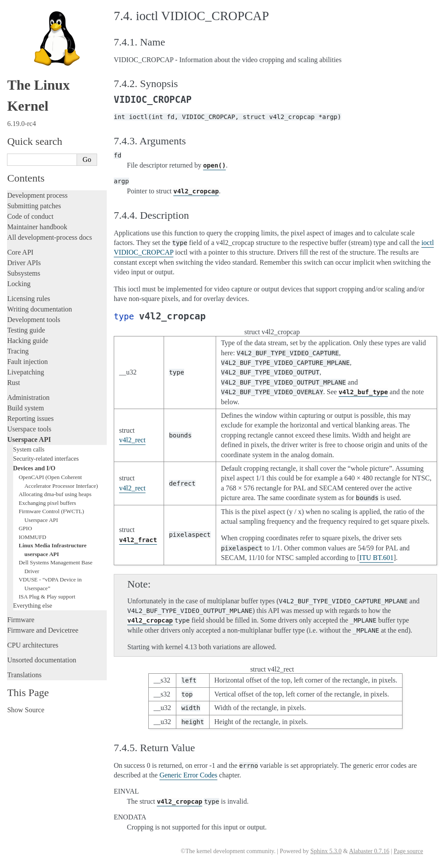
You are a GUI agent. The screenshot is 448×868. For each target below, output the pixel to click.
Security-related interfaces (46, 458)
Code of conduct (30, 216)
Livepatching (25, 372)
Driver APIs (24, 263)
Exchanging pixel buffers (47, 503)
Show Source (26, 710)
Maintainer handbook (37, 227)
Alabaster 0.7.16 (369, 851)
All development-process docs (49, 237)
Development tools (33, 320)
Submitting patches (34, 206)
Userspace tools (29, 429)
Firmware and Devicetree (43, 630)
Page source (408, 851)
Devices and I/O (34, 468)
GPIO (25, 528)
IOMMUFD (33, 537)
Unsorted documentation (42, 660)
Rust (13, 383)
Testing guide (26, 330)
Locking (19, 284)
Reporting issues (30, 418)
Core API (20, 252)
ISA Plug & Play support (47, 597)
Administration (28, 397)
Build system (25, 408)
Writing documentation (39, 309)
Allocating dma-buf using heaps (55, 494)
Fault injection (27, 362)
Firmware (21, 620)
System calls (29, 449)
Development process (37, 195)
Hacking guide (28, 341)
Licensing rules (28, 299)
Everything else (33, 605)
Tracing (18, 351)
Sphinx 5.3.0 (326, 851)
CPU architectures (33, 645)
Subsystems (24, 273)
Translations (24, 675)
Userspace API (29, 439)
